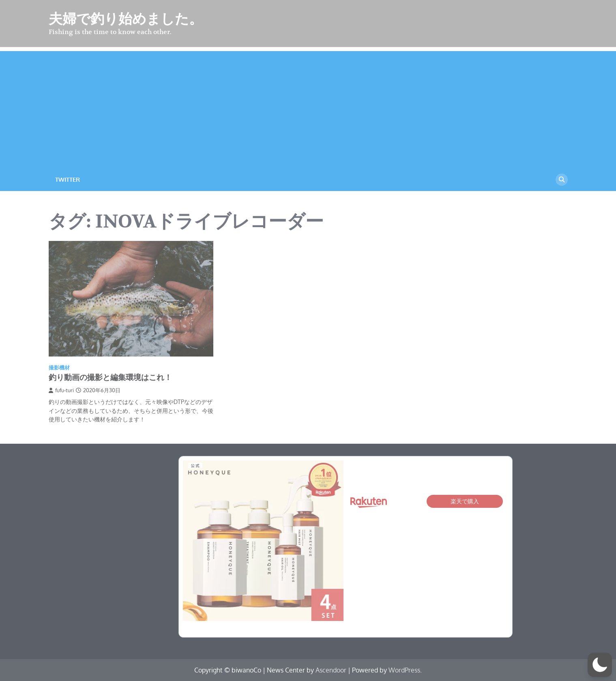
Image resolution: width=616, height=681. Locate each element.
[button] (600, 665)
